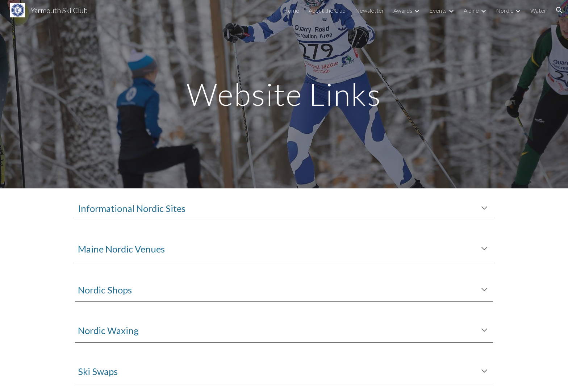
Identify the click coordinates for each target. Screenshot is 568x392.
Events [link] (438, 10)
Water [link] (538, 10)
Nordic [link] (505, 10)
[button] (559, 10)
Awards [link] (403, 10)
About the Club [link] (327, 10)
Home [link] (291, 10)
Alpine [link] (471, 10)
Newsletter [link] (369, 10)
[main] (284, 94)
